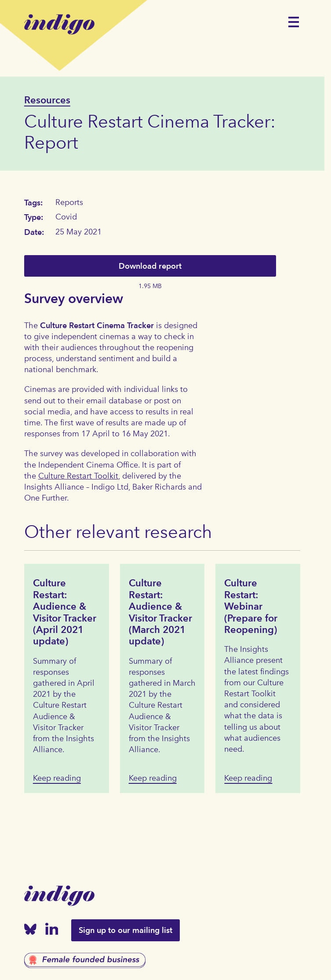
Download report (150, 266)
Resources (47, 100)
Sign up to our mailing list (125, 930)
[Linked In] (52, 931)
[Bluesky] (30, 931)
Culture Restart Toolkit (78, 476)
